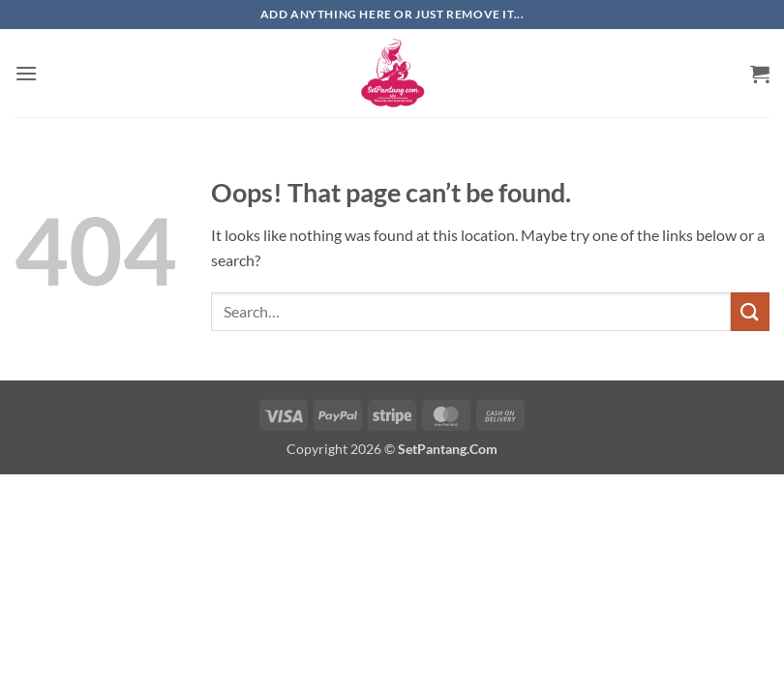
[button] (26, 73)
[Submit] (750, 311)
